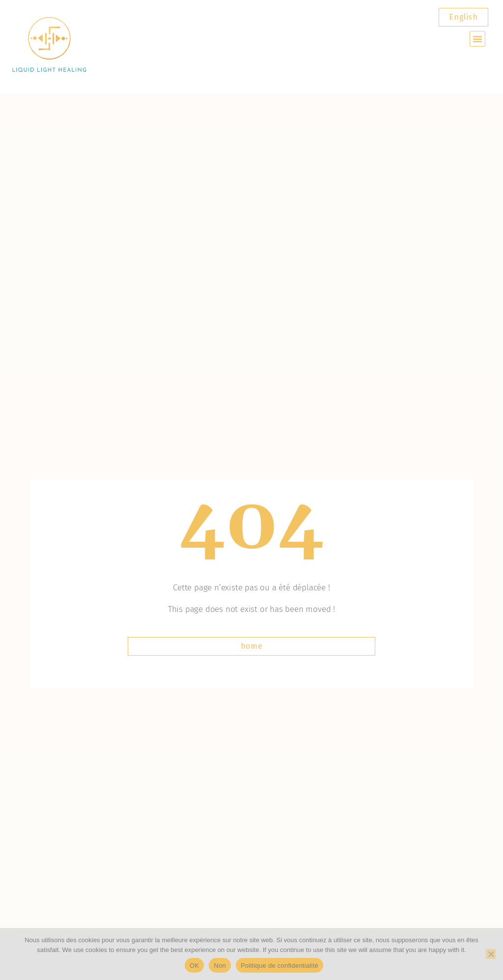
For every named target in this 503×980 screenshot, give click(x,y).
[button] (477, 39)
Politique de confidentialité (279, 966)
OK (194, 966)
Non (220, 966)
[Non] (491, 954)
